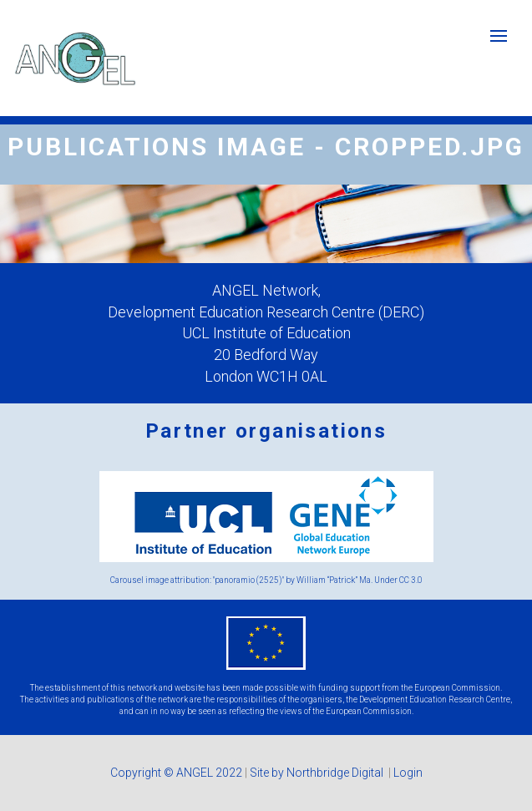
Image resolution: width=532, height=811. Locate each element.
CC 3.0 (411, 580)
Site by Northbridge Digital (318, 773)
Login (408, 773)
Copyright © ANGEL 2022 (176, 773)
